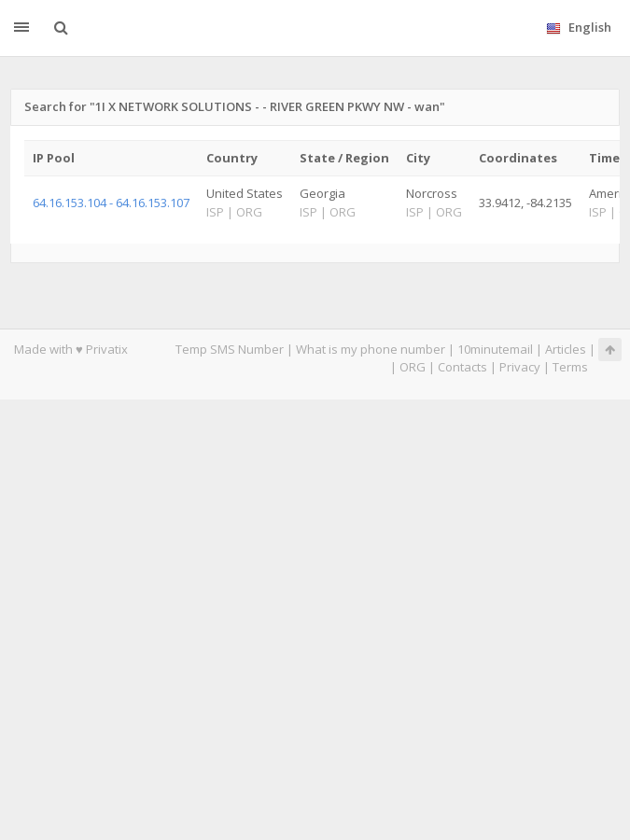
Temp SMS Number (230, 349)
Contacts (462, 367)
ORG (413, 367)
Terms (570, 367)
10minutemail (495, 349)
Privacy (520, 367)
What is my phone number (371, 349)
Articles (566, 349)
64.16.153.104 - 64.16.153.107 (111, 203)
